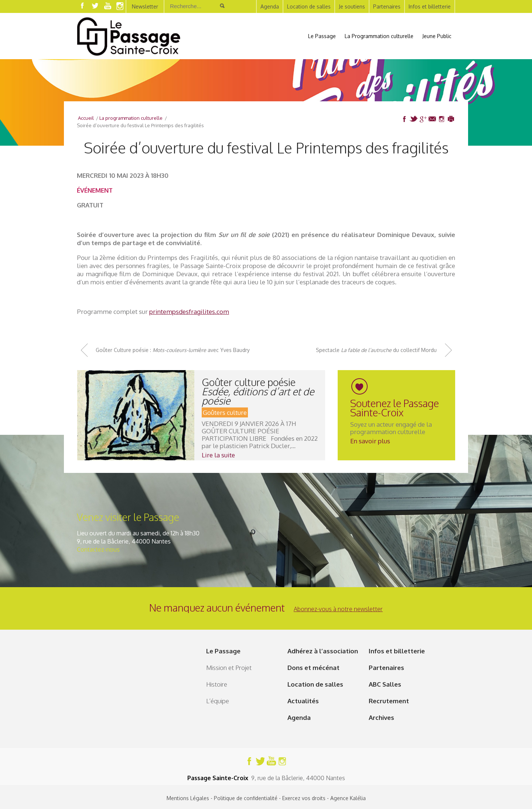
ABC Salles (385, 684)
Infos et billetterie (430, 6)
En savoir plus (370, 441)
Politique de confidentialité (246, 798)
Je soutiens (352, 6)
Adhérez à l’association (323, 651)
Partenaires (387, 6)
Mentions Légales (188, 798)
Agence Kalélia (348, 798)
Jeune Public (437, 36)
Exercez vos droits (304, 798)
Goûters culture (225, 412)
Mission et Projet (229, 668)
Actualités (303, 701)
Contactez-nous (98, 549)
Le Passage (322, 36)
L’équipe (218, 701)
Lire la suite (218, 455)
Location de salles (309, 6)
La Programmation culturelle (379, 36)
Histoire (217, 684)
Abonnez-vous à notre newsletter (338, 609)
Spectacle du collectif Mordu (376, 350)
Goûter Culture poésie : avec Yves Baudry (173, 350)
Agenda (270, 6)
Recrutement (389, 701)
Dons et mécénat (313, 668)
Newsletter (145, 6)
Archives (381, 717)
